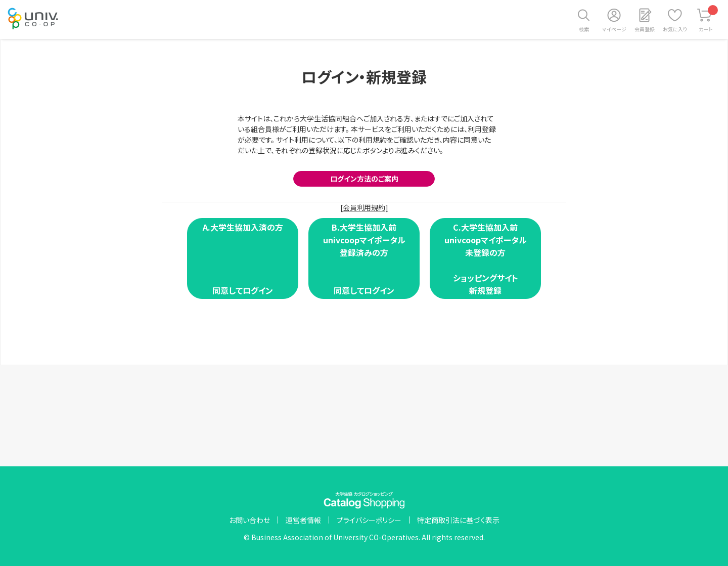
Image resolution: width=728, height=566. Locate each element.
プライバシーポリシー (369, 520)
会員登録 (645, 29)
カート (709, 19)
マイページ (614, 29)
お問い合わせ (249, 520)
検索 (584, 29)
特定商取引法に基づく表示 (458, 520)
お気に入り (675, 29)
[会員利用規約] (364, 207)
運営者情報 (303, 520)
